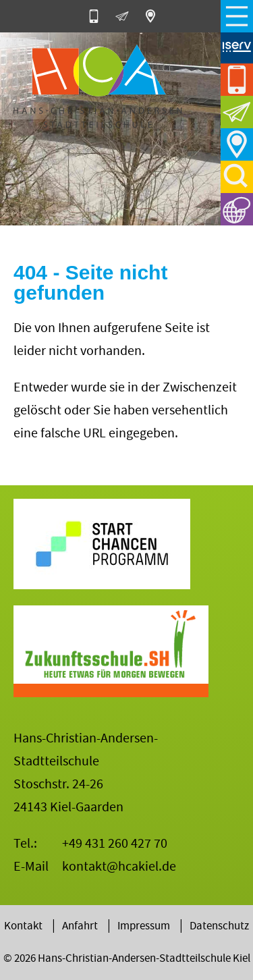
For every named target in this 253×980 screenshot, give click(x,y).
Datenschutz (219, 926)
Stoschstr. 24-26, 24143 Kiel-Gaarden (155, 16)
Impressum (144, 926)
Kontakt (23, 926)
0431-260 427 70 (99, 16)
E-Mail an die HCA (127, 16)
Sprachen (237, 209)
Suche (237, 177)
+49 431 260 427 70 (115, 843)
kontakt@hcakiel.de (119, 866)
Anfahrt (237, 144)
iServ (237, 47)
